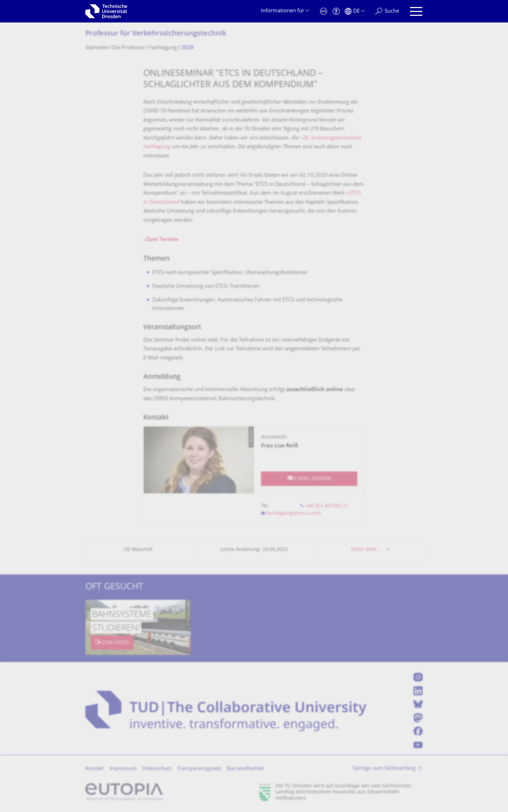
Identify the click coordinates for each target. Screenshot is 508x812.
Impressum (123, 769)
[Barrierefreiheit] (336, 11)
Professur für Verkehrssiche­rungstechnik (156, 34)
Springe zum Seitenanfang (384, 769)
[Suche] (387, 11)
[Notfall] (324, 11)
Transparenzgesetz (199, 769)
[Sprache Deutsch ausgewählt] (355, 11)
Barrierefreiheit (245, 769)
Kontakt (95, 769)
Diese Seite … (367, 550)
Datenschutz (157, 769)
